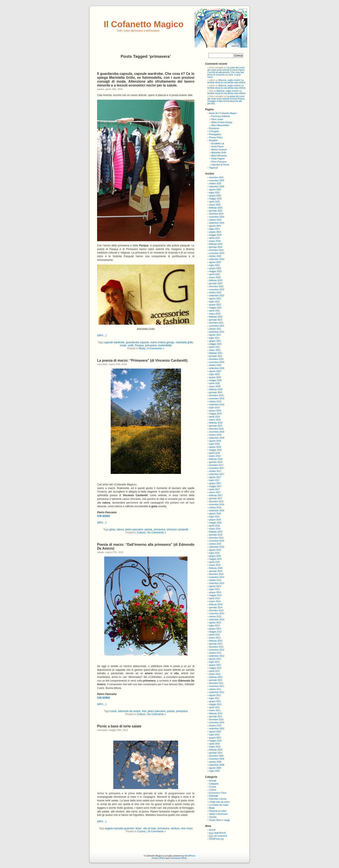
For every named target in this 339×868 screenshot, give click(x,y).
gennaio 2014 (216, 607)
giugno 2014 (215, 592)
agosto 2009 (215, 768)
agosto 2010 (215, 732)
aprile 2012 (214, 671)
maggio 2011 (215, 704)
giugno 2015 (215, 556)
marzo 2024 (215, 241)
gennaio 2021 (216, 356)
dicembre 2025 (216, 177)
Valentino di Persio (220, 165)
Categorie (214, 784)
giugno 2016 (215, 520)
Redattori (213, 140)
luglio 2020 (214, 374)
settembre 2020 (217, 368)
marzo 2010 (215, 747)
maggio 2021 (215, 344)
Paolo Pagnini (218, 159)
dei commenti (218, 836)
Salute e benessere (218, 814)
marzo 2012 (215, 674)
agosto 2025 (215, 190)
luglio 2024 (214, 229)
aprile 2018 (214, 453)
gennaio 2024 (216, 247)
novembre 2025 (217, 180)
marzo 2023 (215, 277)
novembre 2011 (217, 686)
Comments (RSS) (178, 858)
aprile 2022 (214, 311)
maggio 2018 (215, 450)
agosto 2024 (215, 226)
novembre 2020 (217, 362)
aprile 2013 (214, 635)
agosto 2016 (215, 514)
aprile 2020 (214, 383)
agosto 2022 (215, 299)
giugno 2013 (215, 629)
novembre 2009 (217, 759)
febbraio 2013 (216, 641)
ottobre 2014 (215, 580)
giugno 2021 (215, 341)
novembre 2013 (217, 614)
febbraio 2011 (216, 713)
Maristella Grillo (219, 153)
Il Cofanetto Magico (144, 24)
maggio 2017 (215, 486)
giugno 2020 (215, 377)
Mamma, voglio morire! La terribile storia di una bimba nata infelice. (227, 81)
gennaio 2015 (216, 571)
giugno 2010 (215, 738)
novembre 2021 (217, 326)
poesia (148, 529)
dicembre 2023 (216, 250)
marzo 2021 (215, 350)
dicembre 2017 (216, 465)
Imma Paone (217, 147)
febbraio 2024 (216, 244)
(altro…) (102, 335)
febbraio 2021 (216, 353)
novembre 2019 (217, 399)
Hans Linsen (217, 119)
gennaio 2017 (216, 498)
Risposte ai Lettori (218, 811)
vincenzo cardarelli (177, 529)
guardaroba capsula (137, 342)
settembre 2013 (217, 620)
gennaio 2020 (216, 392)
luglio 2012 (214, 662)
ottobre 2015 (215, 544)
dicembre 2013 (216, 610)
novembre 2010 (217, 723)
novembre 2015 (217, 541)
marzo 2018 (215, 456)
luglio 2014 (214, 589)
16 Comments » (157, 831)
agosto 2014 (215, 586)
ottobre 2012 (215, 653)
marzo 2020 (215, 386)
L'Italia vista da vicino (219, 802)
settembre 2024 (217, 223)
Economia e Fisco (218, 793)
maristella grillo (184, 342)
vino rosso (187, 828)
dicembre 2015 (216, 538)
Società (213, 817)
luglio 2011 (214, 698)
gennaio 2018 (216, 462)
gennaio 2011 (216, 716)
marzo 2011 (215, 710)
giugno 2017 (215, 483)
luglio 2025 (214, 193)
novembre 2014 (217, 577)
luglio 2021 (214, 338)
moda (123, 345)
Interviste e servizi (218, 799)
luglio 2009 (214, 771)
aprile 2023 (214, 274)
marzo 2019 (215, 420)
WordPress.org (216, 839)
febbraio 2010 (216, 750)
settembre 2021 (217, 332)
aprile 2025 (214, 202)
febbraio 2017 (216, 495)
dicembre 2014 (216, 574)
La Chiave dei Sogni (219, 805)
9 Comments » (156, 348)
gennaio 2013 (216, 644)
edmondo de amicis (129, 711)
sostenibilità (165, 345)
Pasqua (139, 345)
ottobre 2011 (215, 689)
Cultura (141, 533)
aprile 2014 (214, 598)
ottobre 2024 (215, 220)
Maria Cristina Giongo (222, 122)
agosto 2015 (215, 550)
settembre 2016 (217, 511)
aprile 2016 (214, 526)
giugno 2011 (215, 701)
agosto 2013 (215, 623)
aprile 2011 (214, 707)
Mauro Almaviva (219, 156)
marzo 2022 (215, 314)
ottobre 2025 (215, 184)
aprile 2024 (214, 238)
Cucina (141, 831)
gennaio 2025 (216, 211)
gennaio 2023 (216, 283)
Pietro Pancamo (219, 162)
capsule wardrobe (114, 342)
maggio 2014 (215, 595)
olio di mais (150, 828)
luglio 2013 (214, 626)
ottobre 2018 (215, 435)
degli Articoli (217, 833)
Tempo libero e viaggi (219, 820)
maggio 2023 (215, 271)
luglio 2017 (214, 480)
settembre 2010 (217, 729)
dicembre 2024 (216, 214)
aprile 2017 (214, 489)
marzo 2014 (215, 601)
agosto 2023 (215, 262)
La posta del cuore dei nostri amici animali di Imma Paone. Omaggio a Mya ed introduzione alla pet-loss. (226, 100)
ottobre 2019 (215, 402)
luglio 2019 (214, 408)
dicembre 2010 (216, 720)
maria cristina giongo (162, 342)
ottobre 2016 (215, 508)
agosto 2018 (215, 441)
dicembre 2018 (216, 429)
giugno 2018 (215, 447)
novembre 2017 (217, 468)
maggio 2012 (215, 668)
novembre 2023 (217, 253)
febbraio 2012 (216, 677)
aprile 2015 (214, 562)
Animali (213, 781)
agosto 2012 (215, 659)
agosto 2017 (215, 477)
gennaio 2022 (216, 320)
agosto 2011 (215, 695)
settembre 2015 (217, 547)
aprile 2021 (214, 347)
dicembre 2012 (216, 647)
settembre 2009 (217, 765)
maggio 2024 (215, 235)
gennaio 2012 (216, 680)
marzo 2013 (215, 638)
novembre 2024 (217, 217)
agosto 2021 (215, 335)
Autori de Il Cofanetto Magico (223, 113)
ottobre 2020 (215, 365)
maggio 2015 (215, 559)
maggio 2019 (215, 414)
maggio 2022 (215, 308)
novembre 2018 (217, 432)
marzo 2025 (215, 205)
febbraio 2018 (216, 459)
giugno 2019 (215, 411)
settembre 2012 (217, 656)
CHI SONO (103, 516)
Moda (142, 348)
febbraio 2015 (216, 568)
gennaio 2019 (216, 426)
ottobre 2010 (215, 726)
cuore (113, 711)
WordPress (190, 856)
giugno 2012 (215, 665)
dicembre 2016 (216, 501)
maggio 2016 (215, 523)
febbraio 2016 (216, 532)
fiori (144, 711)
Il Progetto (214, 131)
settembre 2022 (217, 296)
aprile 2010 (214, 744)
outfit (131, 345)
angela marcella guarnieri (120, 828)
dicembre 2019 (216, 395)
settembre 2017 (217, 474)
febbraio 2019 (216, 423)
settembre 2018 (217, 438)
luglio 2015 (214, 553)
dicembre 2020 (216, 359)
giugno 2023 (215, 268)
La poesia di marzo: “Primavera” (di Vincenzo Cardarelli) (142, 360)
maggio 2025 (215, 199)
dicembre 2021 (216, 323)
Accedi (212, 830)
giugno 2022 (215, 305)
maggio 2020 (215, 380)
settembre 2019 (217, 405)
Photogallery (215, 134)
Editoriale (214, 796)
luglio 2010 (214, 735)
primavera (151, 345)
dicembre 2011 (216, 683)
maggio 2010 (215, 741)
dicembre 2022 (216, 286)
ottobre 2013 (215, 617)
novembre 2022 (217, 290)
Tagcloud (213, 168)
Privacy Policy (216, 137)
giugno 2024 (215, 232)
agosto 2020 (215, 371)
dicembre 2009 (216, 756)
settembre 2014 (217, 583)
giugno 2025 (215, 196)
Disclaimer (214, 128)
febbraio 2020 (216, 389)
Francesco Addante (221, 116)
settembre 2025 (217, 187)
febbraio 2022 (216, 317)
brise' (139, 828)
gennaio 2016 (216, 535)
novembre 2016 (217, 505)
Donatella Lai (217, 144)
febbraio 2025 (216, 208)
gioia (112, 529)
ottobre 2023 (215, 256)
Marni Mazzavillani (220, 125)
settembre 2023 (217, 259)
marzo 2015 (215, 565)
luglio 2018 (214, 444)
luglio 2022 (214, 302)
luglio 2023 (214, 265)
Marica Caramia (219, 150)
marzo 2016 (215, 529)
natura (120, 529)
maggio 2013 (215, 632)
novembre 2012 (217, 650)
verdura (175, 828)
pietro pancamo (134, 529)
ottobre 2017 (215, 471)
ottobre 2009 (215, 762)
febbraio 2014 (216, 604)
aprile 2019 (214, 417)
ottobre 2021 (215, 329)
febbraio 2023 (216, 280)
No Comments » (157, 533)
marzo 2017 (215, 492)
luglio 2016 (214, 517)
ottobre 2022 (215, 293)
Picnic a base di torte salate (119, 726)
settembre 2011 (217, 692)
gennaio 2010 (216, 753)
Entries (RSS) (158, 858)
